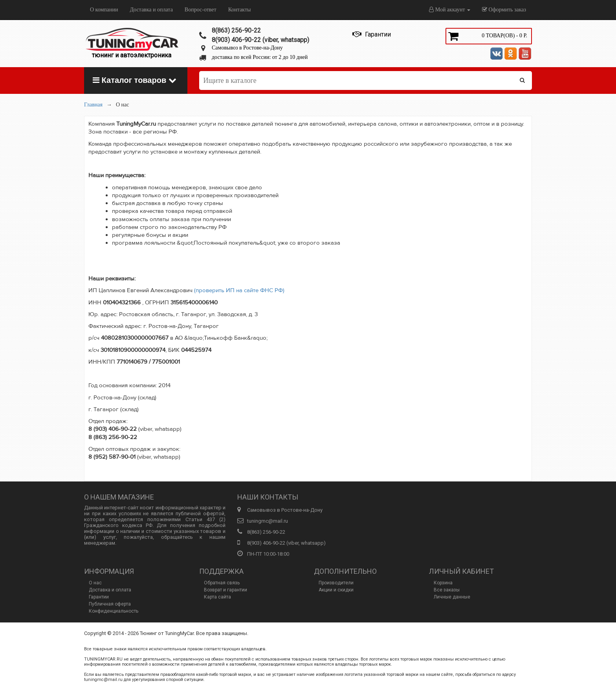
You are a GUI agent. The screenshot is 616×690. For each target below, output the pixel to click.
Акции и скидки (336, 590)
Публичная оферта (110, 604)
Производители (336, 583)
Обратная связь (222, 583)
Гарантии (99, 597)
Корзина (443, 583)
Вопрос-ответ (201, 10)
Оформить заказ (504, 10)
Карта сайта (217, 597)
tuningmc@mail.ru (268, 521)
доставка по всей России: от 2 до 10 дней (260, 57)
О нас (95, 583)
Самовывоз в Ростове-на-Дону (247, 48)
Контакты (240, 10)
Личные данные (452, 597)
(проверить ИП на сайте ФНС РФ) (239, 290)
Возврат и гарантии (225, 590)
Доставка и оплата (151, 10)
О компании (104, 10)
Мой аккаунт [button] (450, 10)
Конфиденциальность (114, 611)
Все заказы (447, 590)
